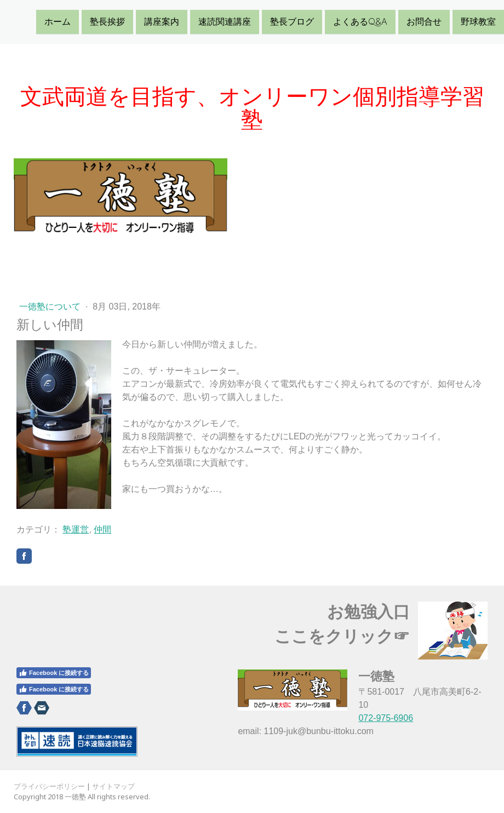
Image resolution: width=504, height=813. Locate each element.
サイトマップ (113, 786)
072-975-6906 (386, 718)
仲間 (102, 529)
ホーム (58, 21)
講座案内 (162, 21)
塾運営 (76, 529)
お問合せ (424, 21)
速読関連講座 (225, 21)
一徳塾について (51, 307)
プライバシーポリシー (49, 786)
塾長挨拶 (107, 21)
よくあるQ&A (360, 21)
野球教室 (478, 21)
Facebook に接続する (54, 673)
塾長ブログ (292, 21)
